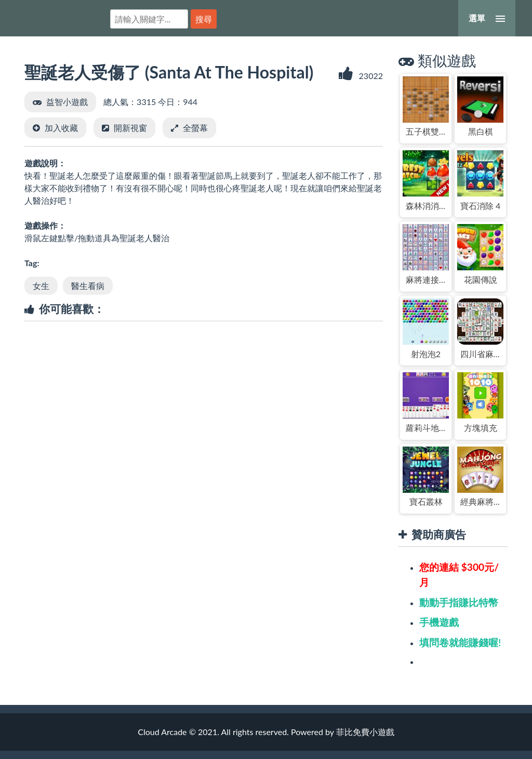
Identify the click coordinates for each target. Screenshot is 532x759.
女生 (41, 286)
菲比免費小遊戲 (54, 17)
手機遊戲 (439, 622)
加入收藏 (61, 128)
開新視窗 (130, 128)
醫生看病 (88, 286)
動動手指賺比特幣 (459, 602)
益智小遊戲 (67, 102)
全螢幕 (195, 128)
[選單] (487, 18)
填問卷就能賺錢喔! (460, 642)
